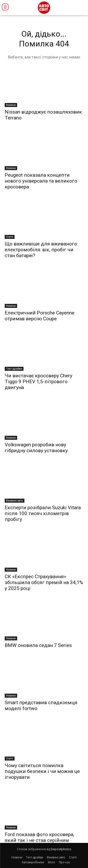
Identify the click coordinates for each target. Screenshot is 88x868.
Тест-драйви (14, 369)
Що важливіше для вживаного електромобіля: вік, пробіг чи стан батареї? (41, 250)
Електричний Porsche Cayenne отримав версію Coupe (40, 316)
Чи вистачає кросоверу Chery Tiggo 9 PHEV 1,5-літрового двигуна (38, 382)
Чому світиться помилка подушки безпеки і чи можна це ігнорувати (42, 771)
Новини (11, 105)
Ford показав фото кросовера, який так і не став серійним (39, 837)
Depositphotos (61, 849)
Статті (10, 237)
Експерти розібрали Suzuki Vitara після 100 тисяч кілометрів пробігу (43, 513)
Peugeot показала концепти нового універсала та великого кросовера (41, 181)
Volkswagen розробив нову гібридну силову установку (36, 448)
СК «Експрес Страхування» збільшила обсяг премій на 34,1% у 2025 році (44, 582)
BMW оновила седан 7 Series (38, 645)
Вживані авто (15, 501)
